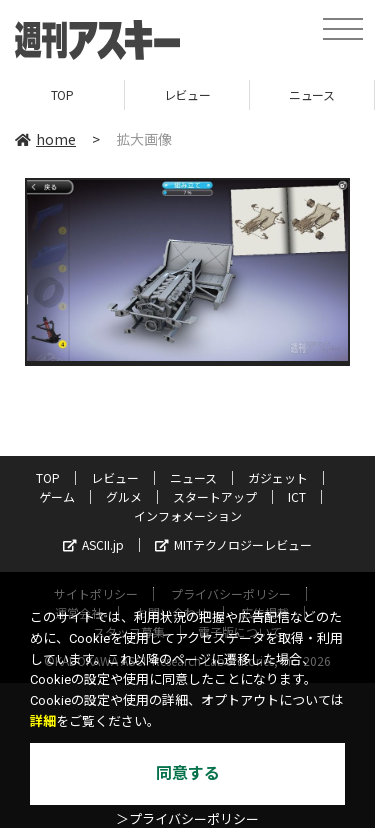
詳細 (43, 721)
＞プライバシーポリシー (187, 819)
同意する (188, 773)
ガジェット (278, 477)
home (45, 139)
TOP (62, 94)
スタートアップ (215, 496)
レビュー (187, 94)
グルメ (124, 496)
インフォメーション (188, 515)
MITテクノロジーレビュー (233, 544)
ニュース (311, 94)
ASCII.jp (93, 544)
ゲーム (57, 496)
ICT (297, 496)
